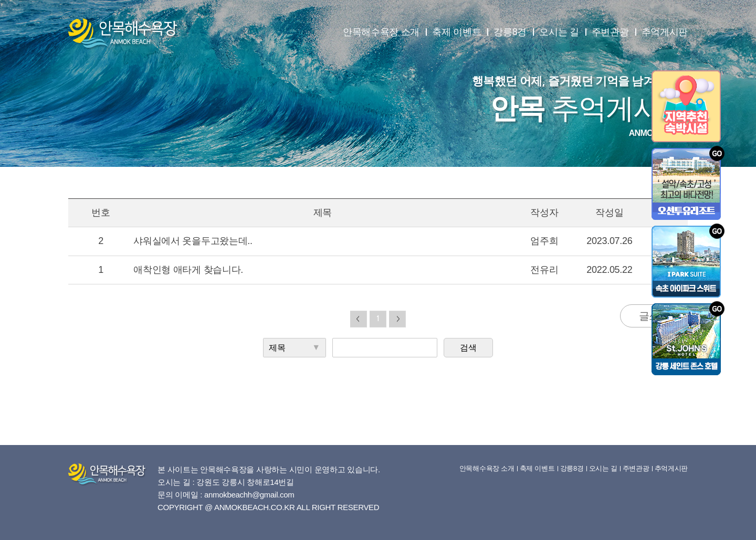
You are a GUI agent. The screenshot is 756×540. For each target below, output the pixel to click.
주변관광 (610, 32)
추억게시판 (665, 32)
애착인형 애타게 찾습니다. (188, 270)
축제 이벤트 (456, 32)
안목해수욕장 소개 (381, 32)
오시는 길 (559, 32)
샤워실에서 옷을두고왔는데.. (193, 241)
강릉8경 (510, 32)
